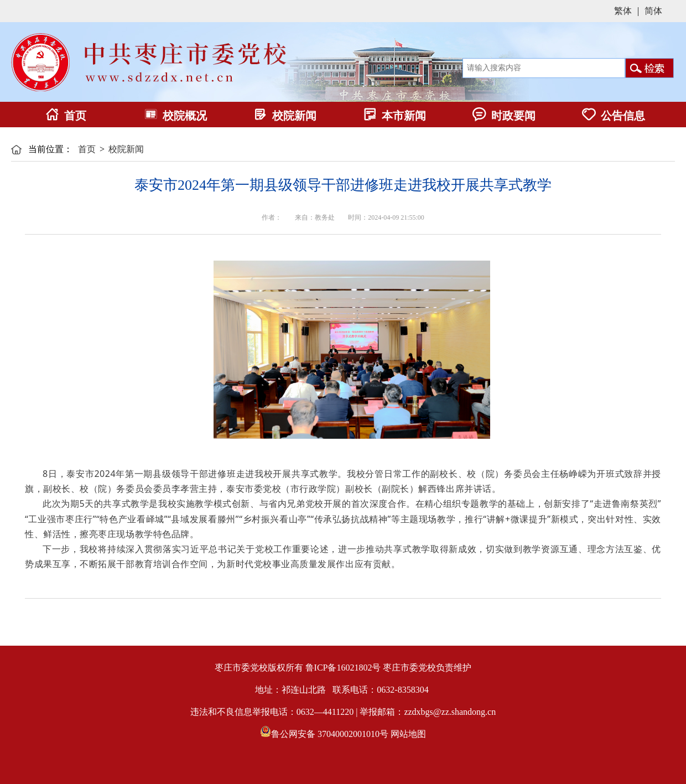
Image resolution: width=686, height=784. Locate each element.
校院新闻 (285, 116)
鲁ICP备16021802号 (343, 668)
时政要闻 (504, 116)
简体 (653, 11)
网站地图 (408, 734)
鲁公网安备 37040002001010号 (330, 734)
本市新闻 (394, 116)
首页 (66, 116)
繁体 (623, 11)
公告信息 (614, 116)
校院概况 (175, 116)
